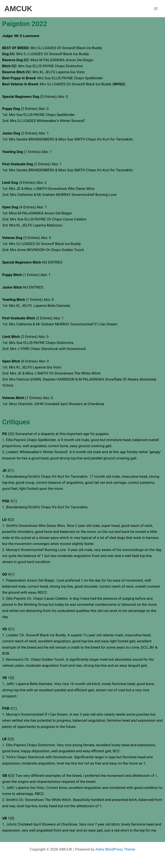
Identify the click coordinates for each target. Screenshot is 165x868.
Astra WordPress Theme (115, 849)
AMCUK (18, 9)
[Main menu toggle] (156, 9)
